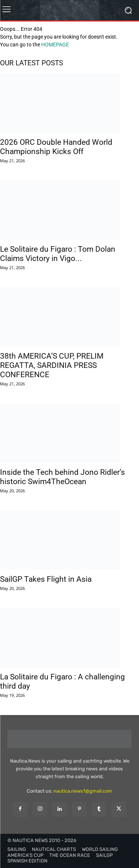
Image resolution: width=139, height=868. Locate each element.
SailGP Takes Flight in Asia (46, 579)
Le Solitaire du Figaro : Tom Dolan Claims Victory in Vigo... (58, 254)
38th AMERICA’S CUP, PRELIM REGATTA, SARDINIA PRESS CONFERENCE (52, 365)
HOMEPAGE (55, 45)
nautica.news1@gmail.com (83, 791)
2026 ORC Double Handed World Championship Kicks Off (56, 147)
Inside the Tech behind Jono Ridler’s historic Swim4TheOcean (62, 477)
